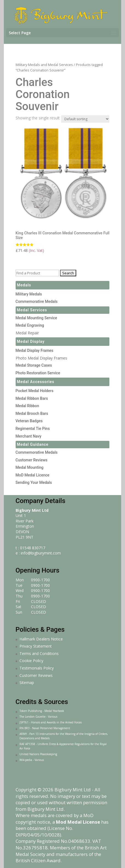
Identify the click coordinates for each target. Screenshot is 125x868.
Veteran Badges (29, 421)
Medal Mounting (30, 467)
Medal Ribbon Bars (32, 398)
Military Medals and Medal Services (44, 65)
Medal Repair (27, 333)
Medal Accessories (36, 382)
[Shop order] (85, 119)
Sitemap (27, 682)
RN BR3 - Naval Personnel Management (45, 728)
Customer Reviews (32, 460)
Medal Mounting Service (36, 318)
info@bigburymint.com (41, 553)
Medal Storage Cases (34, 365)
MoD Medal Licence (33, 475)
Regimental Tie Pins (33, 429)
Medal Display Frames (35, 350)
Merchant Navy (29, 436)
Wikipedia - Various (32, 760)
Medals (24, 285)
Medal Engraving (30, 325)
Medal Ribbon (27, 406)
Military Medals (29, 294)
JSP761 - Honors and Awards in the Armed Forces (51, 722)
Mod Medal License (78, 822)
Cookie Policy (31, 661)
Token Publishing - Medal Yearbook (42, 711)
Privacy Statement (36, 646)
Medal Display (31, 341)
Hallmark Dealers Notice (41, 639)
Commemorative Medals (37, 301)
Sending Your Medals (34, 482)
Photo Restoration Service (38, 373)
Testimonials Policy (37, 668)
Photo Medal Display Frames (41, 358)
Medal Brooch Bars (32, 413)
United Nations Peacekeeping (38, 754)
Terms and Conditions (39, 653)
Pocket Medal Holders (35, 391)
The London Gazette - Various (38, 717)
